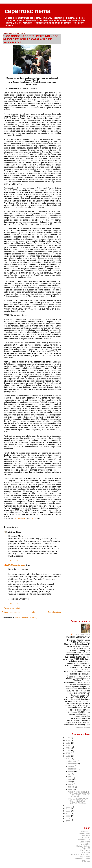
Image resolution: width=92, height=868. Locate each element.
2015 (68, 746)
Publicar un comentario (12, 608)
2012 (68, 753)
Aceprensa (86, 831)
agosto (71, 771)
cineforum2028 (84, 840)
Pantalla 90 (85, 861)
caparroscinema (28, 11)
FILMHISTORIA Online (81, 855)
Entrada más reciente (11, 612)
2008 (68, 808)
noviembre (73, 764)
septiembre (73, 769)
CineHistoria (85, 842)
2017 (68, 740)
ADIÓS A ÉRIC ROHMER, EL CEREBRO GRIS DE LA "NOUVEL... (79, 794)
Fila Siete (86, 852)
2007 (68, 811)
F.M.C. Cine (85, 850)
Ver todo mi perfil (83, 728)
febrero (71, 787)
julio (70, 774)
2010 (68, 758)
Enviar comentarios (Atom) (26, 617)
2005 (68, 816)
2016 (68, 743)
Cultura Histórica (83, 846)
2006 (68, 813)
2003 (68, 821)
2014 (68, 748)
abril (70, 782)
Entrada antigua (55, 612)
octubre (72, 766)
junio (70, 776)
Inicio (34, 612)
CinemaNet (85, 844)
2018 (68, 738)
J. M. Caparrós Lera (16, 565)
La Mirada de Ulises (82, 859)
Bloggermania (84, 833)
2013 (68, 751)
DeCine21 (86, 848)
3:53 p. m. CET (14, 603)
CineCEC (86, 838)
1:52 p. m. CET (14, 560)
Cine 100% (86, 835)
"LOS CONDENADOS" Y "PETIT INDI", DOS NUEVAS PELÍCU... (78, 801)
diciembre (73, 761)
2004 (68, 819)
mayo (71, 779)
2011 (68, 756)
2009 (68, 806)
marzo (71, 784)
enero (71, 789)
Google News (84, 857)
